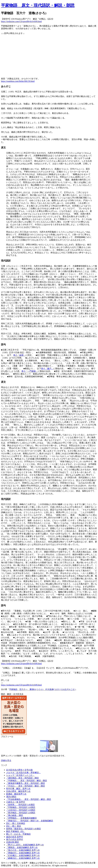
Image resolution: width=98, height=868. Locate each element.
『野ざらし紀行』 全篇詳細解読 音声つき (25, 845)
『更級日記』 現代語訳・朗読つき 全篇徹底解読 (30, 821)
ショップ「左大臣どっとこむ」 (20, 775)
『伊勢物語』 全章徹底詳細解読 (21, 818)
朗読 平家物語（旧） (16, 831)
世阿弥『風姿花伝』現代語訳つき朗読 (23, 829)
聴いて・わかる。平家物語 (18, 834)
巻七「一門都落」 (30, 371)
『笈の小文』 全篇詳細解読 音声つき (23, 850)
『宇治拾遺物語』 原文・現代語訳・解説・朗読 (29, 799)
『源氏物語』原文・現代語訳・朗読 (22, 778)
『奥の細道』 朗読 (15, 815)
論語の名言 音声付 (15, 837)
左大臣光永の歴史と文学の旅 (19, 770)
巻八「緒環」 (19, 355)
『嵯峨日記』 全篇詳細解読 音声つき (23, 858)
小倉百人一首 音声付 (16, 802)
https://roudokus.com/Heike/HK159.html (18, 81)
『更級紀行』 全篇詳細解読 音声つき (23, 853)
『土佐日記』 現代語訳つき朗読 (21, 810)
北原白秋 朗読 (13, 842)
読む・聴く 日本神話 (16, 823)
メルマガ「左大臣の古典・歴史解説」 (23, 773)
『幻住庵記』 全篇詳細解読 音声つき (23, 855)
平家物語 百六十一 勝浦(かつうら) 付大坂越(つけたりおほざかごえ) (42, 689)
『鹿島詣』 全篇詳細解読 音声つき (22, 847)
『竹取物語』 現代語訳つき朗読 (21, 807)
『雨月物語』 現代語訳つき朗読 (21, 813)
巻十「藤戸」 (47, 369)
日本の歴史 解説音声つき (18, 791)
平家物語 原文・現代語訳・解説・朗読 (38, 5)
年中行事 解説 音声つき (18, 789)
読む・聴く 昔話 (14, 826)
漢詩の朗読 (11, 797)
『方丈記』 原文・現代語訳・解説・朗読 (26, 786)
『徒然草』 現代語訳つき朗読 (20, 805)
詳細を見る (6, 760)
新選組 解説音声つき (16, 794)
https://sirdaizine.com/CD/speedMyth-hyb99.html (21, 21)
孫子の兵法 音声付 (15, 839)
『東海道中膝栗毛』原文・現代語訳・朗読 (26, 783)
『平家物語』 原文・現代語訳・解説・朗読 (27, 781)
